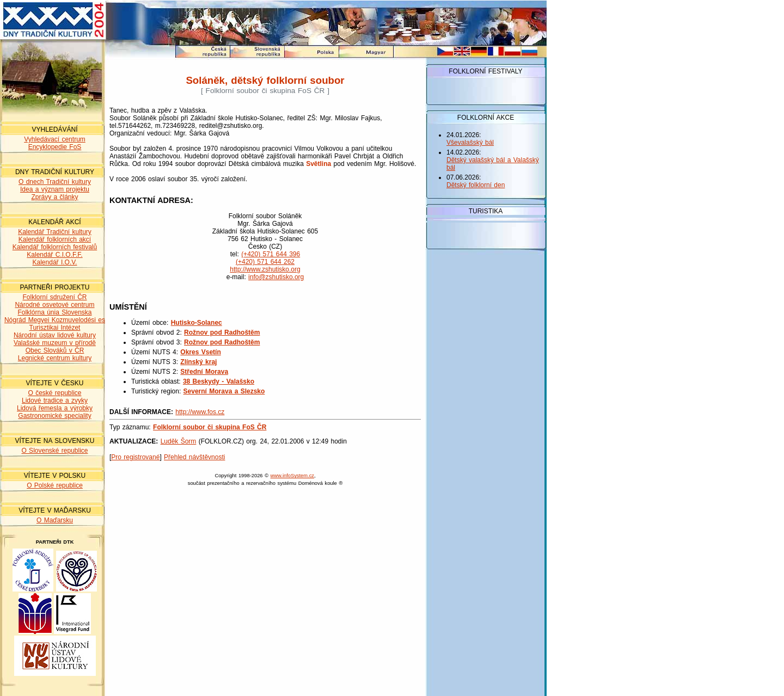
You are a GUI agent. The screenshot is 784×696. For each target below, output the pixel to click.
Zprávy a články (54, 197)
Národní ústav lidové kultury (55, 335)
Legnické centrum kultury (55, 358)
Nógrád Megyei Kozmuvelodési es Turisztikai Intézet (55, 324)
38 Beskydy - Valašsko (219, 381)
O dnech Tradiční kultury (55, 182)
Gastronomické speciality (54, 416)
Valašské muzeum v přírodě (55, 343)
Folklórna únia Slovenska (54, 312)
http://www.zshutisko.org (265, 269)
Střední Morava (204, 372)
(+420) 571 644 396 (271, 254)
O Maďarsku (55, 520)
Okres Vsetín (200, 352)
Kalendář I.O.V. (55, 262)
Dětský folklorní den (476, 185)
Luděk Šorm (179, 441)
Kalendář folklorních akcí (55, 239)
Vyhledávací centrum (55, 139)
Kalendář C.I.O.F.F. (54, 255)
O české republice (54, 393)
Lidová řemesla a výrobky (55, 408)
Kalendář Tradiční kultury (55, 232)
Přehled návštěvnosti (194, 457)
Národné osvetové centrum (54, 305)
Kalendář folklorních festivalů (55, 247)
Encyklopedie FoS (55, 147)
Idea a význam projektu (55, 189)
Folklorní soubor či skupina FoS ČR (210, 427)
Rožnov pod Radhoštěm (222, 332)
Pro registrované (135, 457)
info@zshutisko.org (276, 277)
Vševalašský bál (470, 143)
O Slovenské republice (54, 451)
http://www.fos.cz (200, 412)
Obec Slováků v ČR (55, 350)
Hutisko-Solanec (197, 323)
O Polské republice (55, 485)
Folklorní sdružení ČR (54, 297)
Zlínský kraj (198, 362)
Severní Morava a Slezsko (224, 391)
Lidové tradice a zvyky (55, 401)
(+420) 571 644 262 (265, 262)
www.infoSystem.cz (292, 476)
